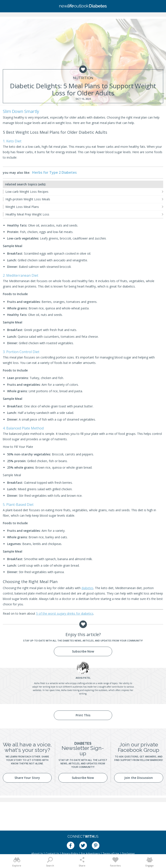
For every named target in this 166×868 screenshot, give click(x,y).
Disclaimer (128, 854)
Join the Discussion (139, 778)
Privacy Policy (70, 854)
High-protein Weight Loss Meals (28, 199)
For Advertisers (90, 854)
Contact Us (52, 854)
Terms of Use (111, 854)
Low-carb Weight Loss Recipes (27, 192)
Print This (83, 715)
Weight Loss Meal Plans (22, 207)
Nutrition (83, 78)
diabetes (87, 588)
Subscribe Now (83, 651)
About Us (37, 854)
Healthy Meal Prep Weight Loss (27, 214)
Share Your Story (27, 778)
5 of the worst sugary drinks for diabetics (65, 613)
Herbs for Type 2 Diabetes (54, 172)
